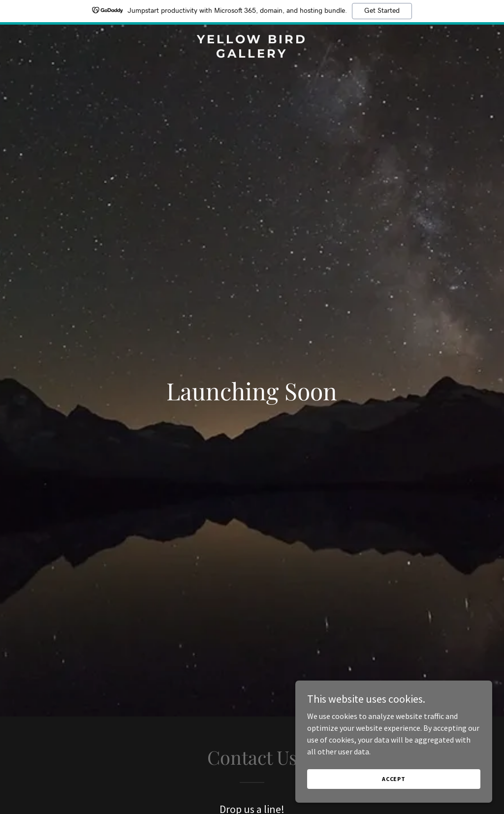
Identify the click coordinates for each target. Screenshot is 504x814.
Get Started (382, 11)
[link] (252, 55)
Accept (394, 779)
